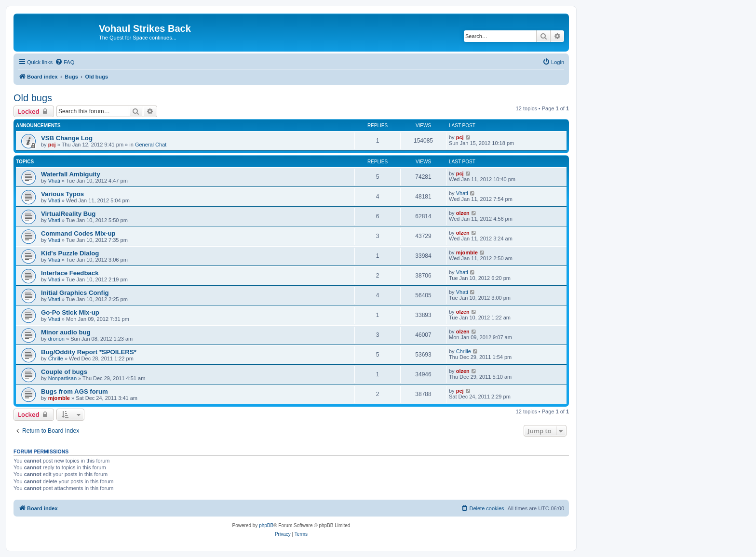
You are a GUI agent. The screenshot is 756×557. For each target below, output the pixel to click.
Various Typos (62, 194)
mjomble (467, 252)
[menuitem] (65, 62)
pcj (52, 145)
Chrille (56, 358)
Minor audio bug (66, 332)
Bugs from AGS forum (74, 391)
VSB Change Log (67, 138)
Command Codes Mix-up (78, 233)
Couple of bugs (64, 372)
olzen (463, 213)
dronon (56, 339)
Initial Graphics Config (75, 293)
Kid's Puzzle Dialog (70, 253)
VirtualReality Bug (68, 214)
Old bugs (33, 98)
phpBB (266, 525)
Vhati (54, 181)
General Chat (151, 145)
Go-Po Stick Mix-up (70, 312)
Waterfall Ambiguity (71, 174)
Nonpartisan (62, 378)
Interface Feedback (70, 273)
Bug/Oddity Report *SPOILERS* (89, 352)
